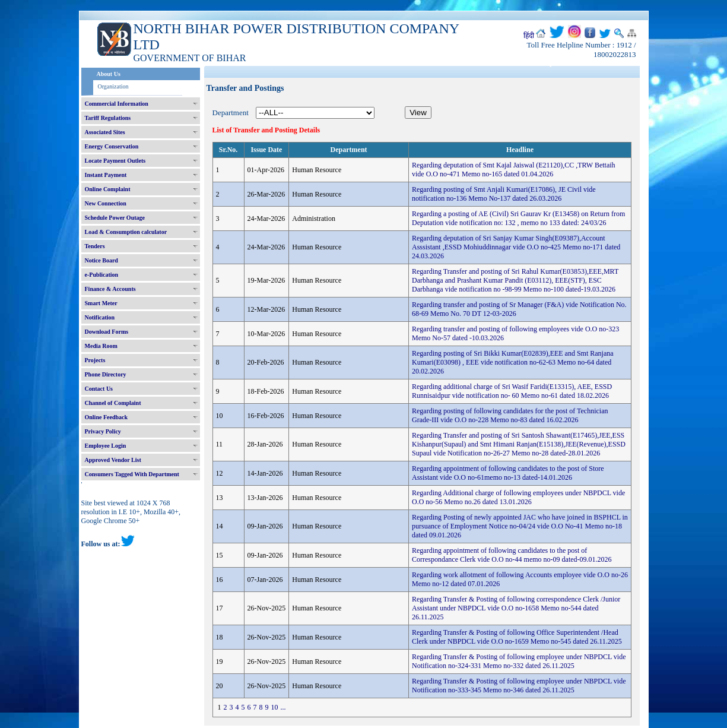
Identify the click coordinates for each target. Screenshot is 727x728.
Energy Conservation (112, 146)
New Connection (106, 203)
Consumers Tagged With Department (132, 474)
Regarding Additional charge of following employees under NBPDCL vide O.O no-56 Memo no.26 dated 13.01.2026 (518, 497)
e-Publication (102, 275)
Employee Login (106, 446)
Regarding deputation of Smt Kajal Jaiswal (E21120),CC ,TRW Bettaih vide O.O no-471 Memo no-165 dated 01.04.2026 (514, 170)
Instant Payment (106, 175)
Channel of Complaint (113, 403)
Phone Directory (106, 374)
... (283, 707)
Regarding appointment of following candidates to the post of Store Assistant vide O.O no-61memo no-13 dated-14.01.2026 (508, 473)
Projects (95, 360)
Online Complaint (108, 189)
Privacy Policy (103, 431)
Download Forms (107, 332)
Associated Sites (105, 132)
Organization (113, 86)
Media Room (101, 346)
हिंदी (529, 36)
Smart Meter (101, 303)
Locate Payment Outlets (115, 161)
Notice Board (101, 260)
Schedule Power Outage (115, 218)
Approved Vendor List (113, 460)
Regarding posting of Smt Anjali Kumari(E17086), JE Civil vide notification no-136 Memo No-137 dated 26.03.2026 (504, 194)
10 (275, 707)
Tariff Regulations (108, 118)
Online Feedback (107, 417)
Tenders (95, 246)
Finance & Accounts (110, 289)
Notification (100, 317)
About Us (109, 74)
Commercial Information (117, 104)
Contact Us (99, 389)
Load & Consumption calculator (126, 232)
